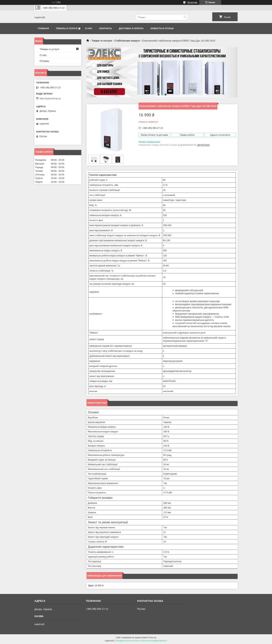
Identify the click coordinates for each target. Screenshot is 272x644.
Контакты (106, 28)
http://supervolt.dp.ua (50, 98)
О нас (89, 28)
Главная (43, 28)
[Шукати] (185, 17)
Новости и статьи (162, 28)
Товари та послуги (102, 41)
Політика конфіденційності (154, 641)
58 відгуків (192, 2)
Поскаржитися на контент (127, 641)
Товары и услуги (67, 28)
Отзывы (44, 61)
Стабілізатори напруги (127, 41)
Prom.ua (152, 638)
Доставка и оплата (131, 28)
